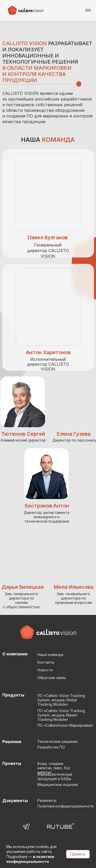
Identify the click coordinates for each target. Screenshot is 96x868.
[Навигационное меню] (88, 10)
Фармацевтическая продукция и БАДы (55, 776)
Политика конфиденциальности (66, 806)
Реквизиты (47, 800)
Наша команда (50, 655)
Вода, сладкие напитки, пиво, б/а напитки (54, 768)
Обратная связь (52, 678)
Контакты (46, 662)
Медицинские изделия (58, 785)
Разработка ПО (51, 747)
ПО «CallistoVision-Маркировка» (65, 725)
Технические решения (57, 741)
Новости (45, 670)
